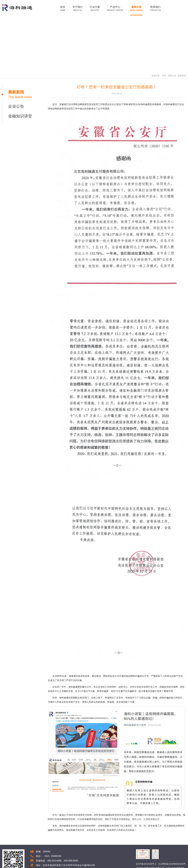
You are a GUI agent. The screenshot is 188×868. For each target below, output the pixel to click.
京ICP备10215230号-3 (146, 864)
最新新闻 (182, 76)
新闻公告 (172, 76)
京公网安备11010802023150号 (172, 864)
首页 (164, 76)
